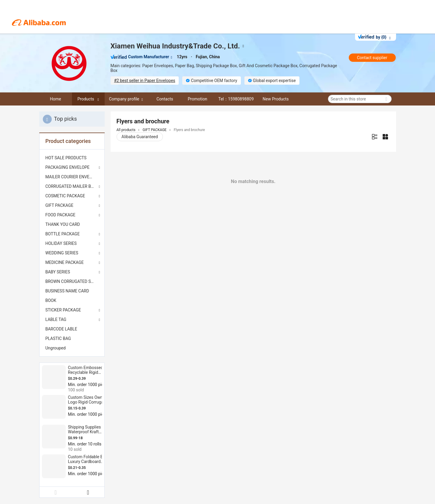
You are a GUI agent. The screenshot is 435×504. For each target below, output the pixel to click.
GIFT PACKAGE (59, 205)
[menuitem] (72, 158)
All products (126, 130)
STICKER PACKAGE (63, 310)
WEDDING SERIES (62, 253)
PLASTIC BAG (58, 338)
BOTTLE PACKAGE (63, 234)
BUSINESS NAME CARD (67, 291)
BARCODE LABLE (61, 329)
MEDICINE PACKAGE (65, 262)
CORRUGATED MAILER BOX (71, 186)
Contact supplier (372, 58)
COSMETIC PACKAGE (65, 196)
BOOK (51, 300)
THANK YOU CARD (63, 224)
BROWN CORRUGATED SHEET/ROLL (72, 281)
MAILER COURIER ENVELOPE (72, 177)
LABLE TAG (56, 319)
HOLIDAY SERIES (61, 243)
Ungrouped (56, 348)
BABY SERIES (58, 272)
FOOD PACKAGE (61, 215)
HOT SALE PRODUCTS (66, 158)
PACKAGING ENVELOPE (68, 167)
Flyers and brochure (189, 130)
